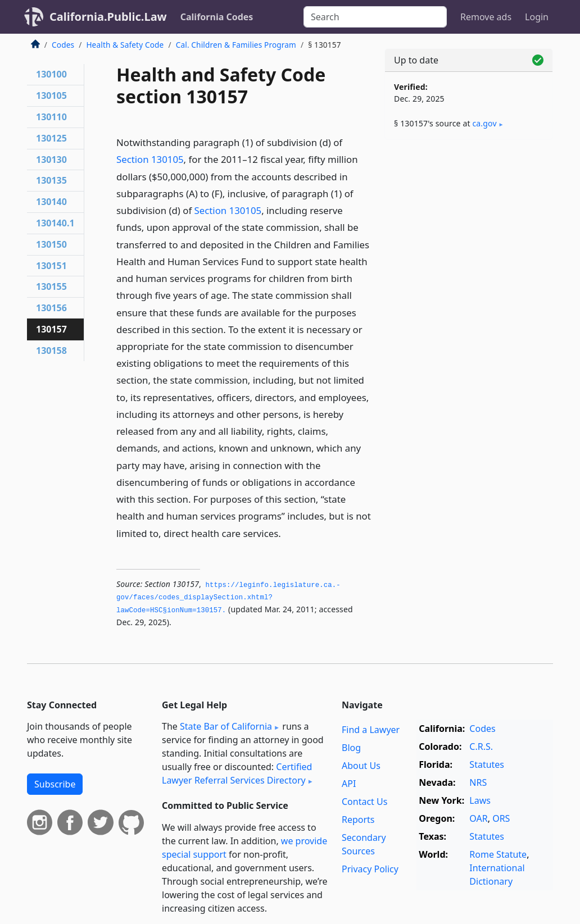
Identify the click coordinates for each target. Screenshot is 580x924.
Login (537, 17)
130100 (51, 74)
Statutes (487, 764)
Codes (63, 45)
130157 (51, 329)
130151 (51, 266)
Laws (480, 800)
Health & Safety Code (125, 45)
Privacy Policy (370, 869)
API (349, 784)
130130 (51, 160)
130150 (51, 244)
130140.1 (55, 223)
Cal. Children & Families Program (236, 45)
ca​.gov (484, 123)
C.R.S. (481, 747)
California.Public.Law (108, 17)
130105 (51, 95)
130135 (51, 180)
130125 (51, 138)
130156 (51, 308)
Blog (351, 748)
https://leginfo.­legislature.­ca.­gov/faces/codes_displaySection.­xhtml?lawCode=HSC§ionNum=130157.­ (228, 598)
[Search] (375, 17)
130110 (51, 117)
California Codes (217, 17)
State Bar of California (226, 726)
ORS (501, 818)
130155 (51, 286)
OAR (478, 818)
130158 (51, 351)
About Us (361, 766)
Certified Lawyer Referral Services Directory (237, 773)
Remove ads (486, 17)
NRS (478, 782)
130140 (51, 202)
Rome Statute (498, 854)
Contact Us (364, 802)
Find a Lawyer (371, 730)
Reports (358, 820)
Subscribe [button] (55, 784)
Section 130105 (150, 159)
